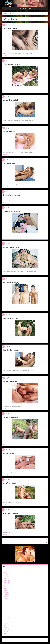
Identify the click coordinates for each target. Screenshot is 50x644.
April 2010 (5, 608)
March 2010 (6, 610)
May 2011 (5, 588)
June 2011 (5, 587)
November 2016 (6, 583)
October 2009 (6, 620)
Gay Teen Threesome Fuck (10, 382)
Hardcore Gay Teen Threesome (11, 211)
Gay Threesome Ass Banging (11, 283)
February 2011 (6, 594)
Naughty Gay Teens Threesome (11, 64)
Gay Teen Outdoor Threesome (11, 417)
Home (20, 9)
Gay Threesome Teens (9, 164)
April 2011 (5, 590)
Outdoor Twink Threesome (10, 513)
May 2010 (5, 606)
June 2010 (5, 604)
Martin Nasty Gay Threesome (11, 350)
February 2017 (6, 577)
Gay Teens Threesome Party (10, 100)
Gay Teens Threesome (9, 132)
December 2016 (6, 581)
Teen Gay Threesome (8, 453)
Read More (5, 56)
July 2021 (5, 573)
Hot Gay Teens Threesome (10, 29)
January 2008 (6, 632)
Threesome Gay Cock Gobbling (11, 195)
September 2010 (6, 598)
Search (5, 540)
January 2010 (6, 614)
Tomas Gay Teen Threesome (10, 318)
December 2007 (6, 633)
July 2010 (5, 602)
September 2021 (6, 569)
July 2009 (5, 626)
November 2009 (6, 618)
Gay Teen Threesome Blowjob (11, 247)
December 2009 (6, 616)
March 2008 (6, 628)
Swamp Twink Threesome (10, 483)
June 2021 (5, 575)
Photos (29, 9)
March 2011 (6, 592)
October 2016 (6, 585)
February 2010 (6, 612)
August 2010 (6, 600)
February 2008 (6, 630)
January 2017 (6, 579)
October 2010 (6, 596)
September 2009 (6, 622)
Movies (25, 9)
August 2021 (6, 571)
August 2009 (6, 624)
